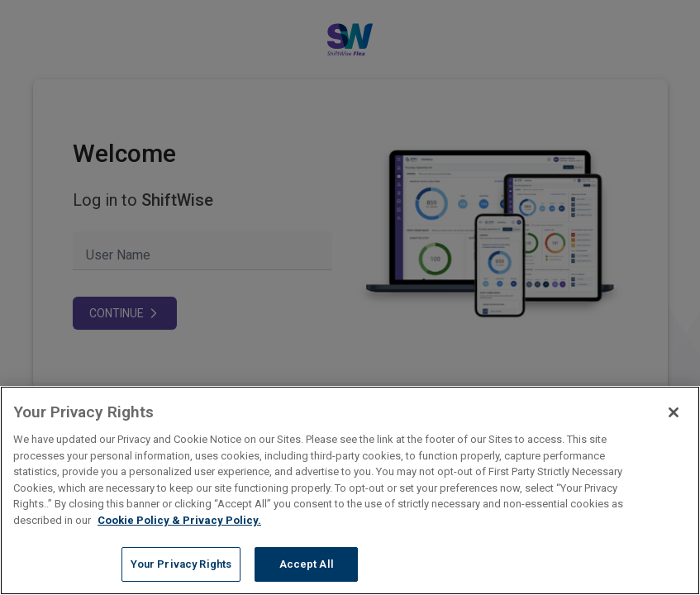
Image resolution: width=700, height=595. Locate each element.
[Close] (674, 412)
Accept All (307, 564)
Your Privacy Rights (181, 564)
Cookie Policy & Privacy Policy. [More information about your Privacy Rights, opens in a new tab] (179, 520)
